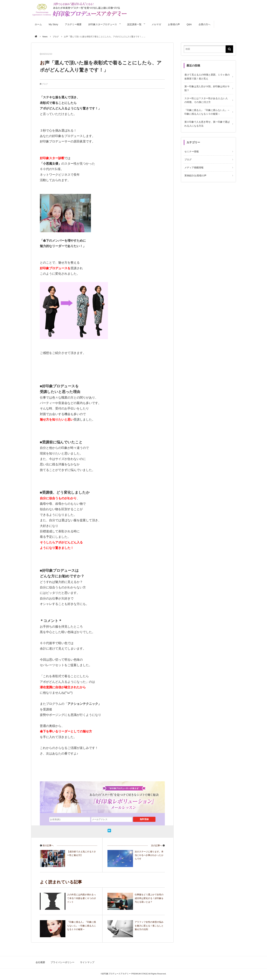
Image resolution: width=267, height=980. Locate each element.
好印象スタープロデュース (103, 24)
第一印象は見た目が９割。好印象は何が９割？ (206, 87)
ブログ (56, 36)
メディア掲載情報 (193, 162)
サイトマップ (86, 961)
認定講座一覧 (137, 24)
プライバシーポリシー (62, 961)
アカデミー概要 (74, 24)
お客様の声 (179, 24)
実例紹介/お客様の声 (195, 170)
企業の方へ (210, 24)
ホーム (38, 24)
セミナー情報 (191, 148)
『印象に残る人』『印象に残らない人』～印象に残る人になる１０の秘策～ (206, 109)
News (45, 36)
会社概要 (41, 961)
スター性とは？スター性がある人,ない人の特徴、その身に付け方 (207, 98)
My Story (54, 24)
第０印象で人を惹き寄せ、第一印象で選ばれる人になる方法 (206, 120)
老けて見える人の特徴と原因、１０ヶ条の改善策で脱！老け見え (206, 76)
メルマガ (161, 24)
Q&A (194, 24)
